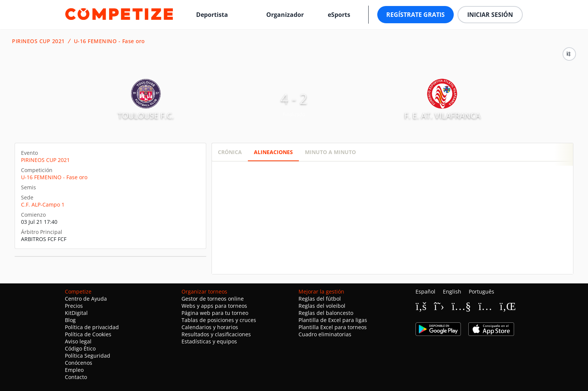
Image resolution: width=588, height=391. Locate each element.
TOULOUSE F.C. (146, 115)
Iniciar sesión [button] (490, 15)
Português (481, 291)
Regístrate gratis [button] (415, 15)
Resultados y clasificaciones (216, 334)
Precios (74, 306)
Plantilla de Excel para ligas (333, 320)
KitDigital (76, 313)
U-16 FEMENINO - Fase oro (109, 41)
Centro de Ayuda (86, 299)
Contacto (76, 377)
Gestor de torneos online (213, 299)
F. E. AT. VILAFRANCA (442, 115)
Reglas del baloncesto (326, 313)
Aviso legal (78, 341)
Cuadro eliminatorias (325, 334)
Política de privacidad (92, 327)
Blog (70, 320)
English (452, 291)
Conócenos (79, 363)
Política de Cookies (88, 334)
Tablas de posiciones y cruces (219, 320)
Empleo (74, 370)
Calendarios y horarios (210, 327)
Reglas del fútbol (320, 299)
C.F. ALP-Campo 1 (43, 204)
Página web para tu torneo (215, 313)
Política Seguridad (88, 356)
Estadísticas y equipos (209, 341)
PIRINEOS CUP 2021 (38, 41)
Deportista (212, 15)
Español (425, 291)
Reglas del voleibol (322, 306)
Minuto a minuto (330, 152)
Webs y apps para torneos (214, 306)
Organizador (285, 15)
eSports (339, 15)
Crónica (230, 152)
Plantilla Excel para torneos (333, 327)
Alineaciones (273, 152)
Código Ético (80, 348)
